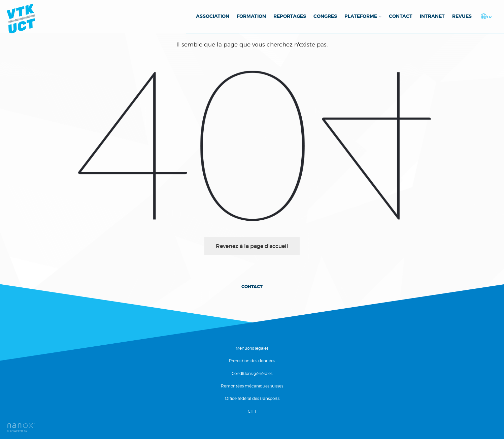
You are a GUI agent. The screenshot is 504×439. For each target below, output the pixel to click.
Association (213, 16)
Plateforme (361, 16)
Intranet (432, 16)
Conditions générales (252, 373)
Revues (462, 16)
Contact (401, 16)
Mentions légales (252, 348)
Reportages (290, 16)
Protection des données (252, 361)
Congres (325, 16)
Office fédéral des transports (252, 398)
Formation (251, 16)
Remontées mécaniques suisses (252, 386)
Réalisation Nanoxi (21, 428)
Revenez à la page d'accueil (252, 246)
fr (489, 17)
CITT (252, 411)
